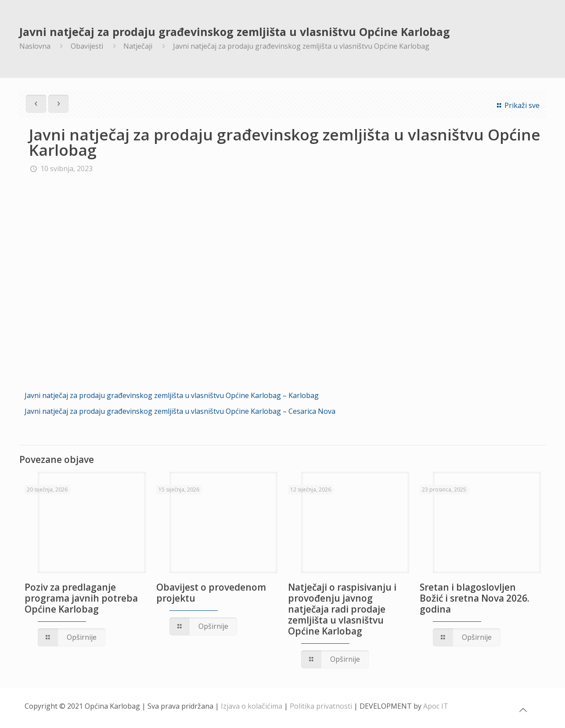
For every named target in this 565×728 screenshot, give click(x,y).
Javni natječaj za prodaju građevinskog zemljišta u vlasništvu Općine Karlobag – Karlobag (172, 395)
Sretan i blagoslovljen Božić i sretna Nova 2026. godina (475, 598)
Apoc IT (436, 706)
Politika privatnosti (321, 706)
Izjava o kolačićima (252, 706)
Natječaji (138, 46)
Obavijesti (87, 46)
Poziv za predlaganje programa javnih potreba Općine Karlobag (81, 598)
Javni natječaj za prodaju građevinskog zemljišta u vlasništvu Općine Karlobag (301, 46)
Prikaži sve (517, 105)
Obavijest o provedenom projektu (211, 593)
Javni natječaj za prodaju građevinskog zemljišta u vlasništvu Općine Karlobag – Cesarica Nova (180, 411)
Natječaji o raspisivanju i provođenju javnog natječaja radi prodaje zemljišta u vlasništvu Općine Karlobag (342, 609)
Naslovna (35, 46)
